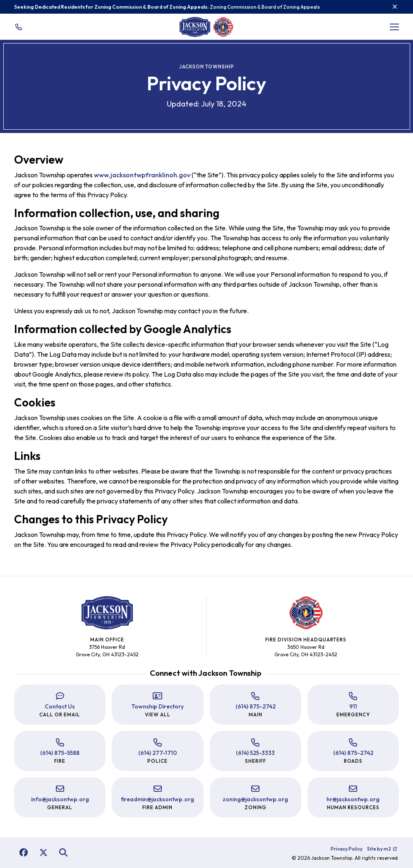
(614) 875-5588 (60, 753)
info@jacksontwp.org (60, 799)
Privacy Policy (347, 849)
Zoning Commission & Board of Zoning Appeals (265, 7)
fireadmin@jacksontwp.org (157, 799)
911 (353, 706)
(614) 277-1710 (158, 753)
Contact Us (60, 706)
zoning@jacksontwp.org (255, 799)
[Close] (395, 7)
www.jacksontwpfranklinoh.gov (142, 175)
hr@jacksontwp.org (353, 799)
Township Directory (157, 706)
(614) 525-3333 (255, 753)
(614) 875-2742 (256, 706)
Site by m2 (382, 849)
